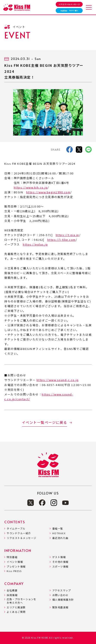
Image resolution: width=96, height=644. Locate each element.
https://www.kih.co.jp (31, 187)
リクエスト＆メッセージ (22, 538)
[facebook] (70, 150)
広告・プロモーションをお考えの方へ (22, 601)
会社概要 (12, 590)
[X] (79, 150)
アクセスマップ (62, 590)
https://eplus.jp (35, 244)
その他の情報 (60, 562)
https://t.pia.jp (67, 235)
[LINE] (88, 150)
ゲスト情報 (59, 557)
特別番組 (12, 557)
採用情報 (12, 595)
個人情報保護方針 (63, 600)
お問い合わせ (60, 595)
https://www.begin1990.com (48, 192)
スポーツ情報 (60, 567)
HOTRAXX (59, 533)
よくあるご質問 (16, 612)
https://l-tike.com (62, 240)
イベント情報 (15, 562)
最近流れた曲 (60, 538)
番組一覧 (58, 529)
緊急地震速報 (60, 607)
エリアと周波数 (16, 607)
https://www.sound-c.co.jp (58, 380)
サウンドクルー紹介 (19, 533)
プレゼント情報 (16, 567)
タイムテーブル (16, 529)
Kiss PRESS (14, 571)
